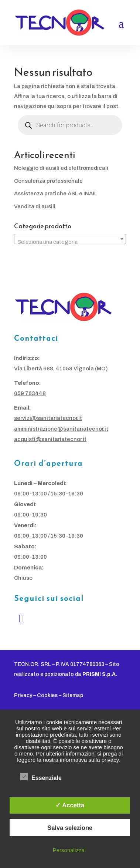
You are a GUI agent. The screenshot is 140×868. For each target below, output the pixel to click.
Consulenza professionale (48, 181)
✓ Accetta (70, 805)
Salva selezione (70, 828)
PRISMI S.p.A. (100, 674)
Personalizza (69, 850)
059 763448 (30, 393)
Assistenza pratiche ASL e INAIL (56, 194)
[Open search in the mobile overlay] (70, 125)
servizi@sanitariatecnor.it (48, 418)
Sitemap (73, 695)
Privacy (23, 695)
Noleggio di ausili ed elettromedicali (61, 168)
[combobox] (70, 239)
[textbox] (70, 242)
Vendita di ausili (35, 206)
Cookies (47, 695)
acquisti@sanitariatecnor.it (50, 439)
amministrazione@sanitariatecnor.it (61, 429)
